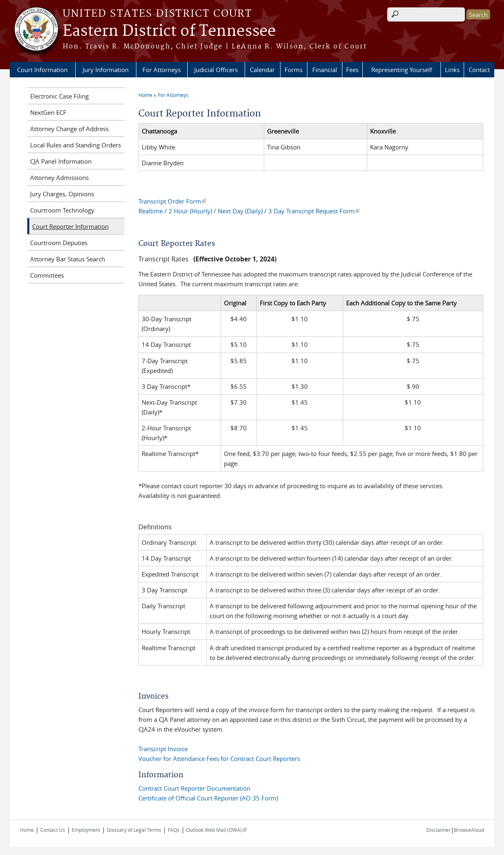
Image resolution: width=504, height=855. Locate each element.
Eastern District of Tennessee (169, 31)
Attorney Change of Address (69, 129)
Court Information (42, 70)
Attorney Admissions (59, 178)
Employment (86, 830)
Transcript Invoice (163, 749)
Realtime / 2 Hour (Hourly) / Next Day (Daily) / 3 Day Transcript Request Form (249, 211)
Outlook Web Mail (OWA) (216, 830)
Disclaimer (438, 830)
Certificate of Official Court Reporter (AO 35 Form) (208, 798)
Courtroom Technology (62, 210)
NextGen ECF (48, 112)
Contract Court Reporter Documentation (194, 788)
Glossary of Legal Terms (134, 830)
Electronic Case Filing (59, 96)
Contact (479, 70)
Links (452, 70)
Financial (325, 70)
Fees (352, 70)
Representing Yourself (402, 70)
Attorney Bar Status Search (68, 259)
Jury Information (106, 70)
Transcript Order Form (172, 201)
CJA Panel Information (61, 161)
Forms (294, 70)
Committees (47, 275)
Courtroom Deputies (59, 243)
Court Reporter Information (70, 226)
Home (145, 95)
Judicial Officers (216, 70)
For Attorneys (162, 70)
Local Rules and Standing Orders (76, 145)
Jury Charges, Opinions (62, 194)
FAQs (174, 830)
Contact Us (53, 830)
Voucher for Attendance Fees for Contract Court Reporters (219, 759)
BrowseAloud (469, 830)
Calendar (262, 70)
